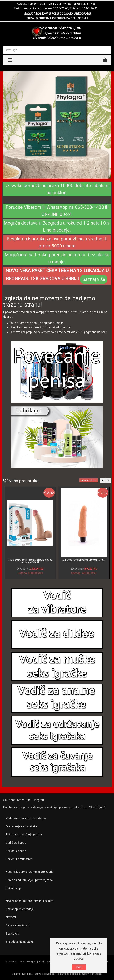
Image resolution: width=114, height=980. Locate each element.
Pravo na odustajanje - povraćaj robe (29, 880)
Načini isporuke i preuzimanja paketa (29, 901)
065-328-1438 (86, 4)
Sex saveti (12, 933)
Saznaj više (94, 279)
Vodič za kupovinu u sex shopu (26, 818)
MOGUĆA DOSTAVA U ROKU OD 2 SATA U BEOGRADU (57, 14)
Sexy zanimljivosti (18, 925)
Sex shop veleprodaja (20, 909)
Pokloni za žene (16, 851)
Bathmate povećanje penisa (24, 834)
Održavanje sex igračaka (21, 826)
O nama (16, 974)
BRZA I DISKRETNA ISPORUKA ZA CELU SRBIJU (57, 18)
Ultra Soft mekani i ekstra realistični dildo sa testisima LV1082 (30, 561)
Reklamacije (14, 888)
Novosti (11, 917)
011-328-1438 (43, 4)
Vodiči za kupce (16, 843)
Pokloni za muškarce (19, 859)
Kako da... (27, 974)
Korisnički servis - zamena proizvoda (29, 872)
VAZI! (79, 967)
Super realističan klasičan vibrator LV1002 (84, 560)
